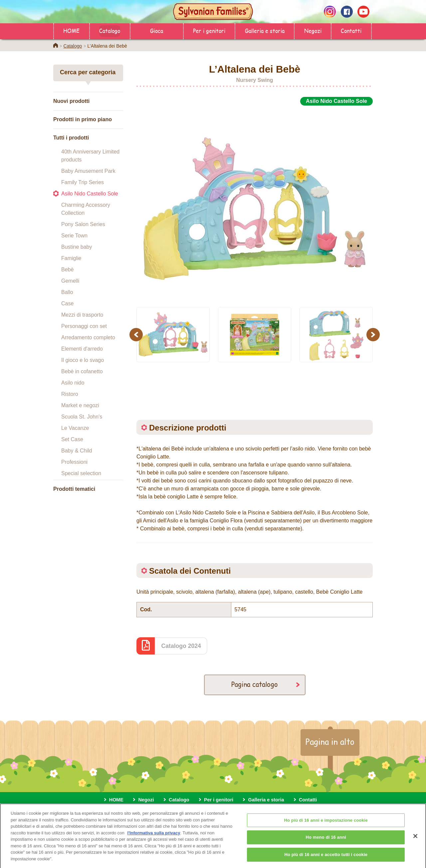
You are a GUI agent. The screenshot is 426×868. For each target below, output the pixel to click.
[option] (255, 203)
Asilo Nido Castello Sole (90, 194)
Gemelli (70, 281)
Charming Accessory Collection (86, 209)
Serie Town (74, 236)
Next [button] (374, 334)
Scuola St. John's (82, 417)
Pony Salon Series (83, 224)
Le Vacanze (75, 428)
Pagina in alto (330, 741)
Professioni (74, 462)
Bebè (67, 270)
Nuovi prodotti (71, 101)
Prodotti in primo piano (83, 119)
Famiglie (71, 258)
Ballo (67, 292)
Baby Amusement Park (88, 171)
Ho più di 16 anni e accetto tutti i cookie (326, 860)
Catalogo (110, 30)
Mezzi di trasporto (82, 315)
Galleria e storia (265, 30)
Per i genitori (209, 30)
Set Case (72, 439)
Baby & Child (77, 451)
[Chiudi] (415, 841)
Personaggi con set (84, 326)
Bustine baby (77, 247)
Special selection (81, 473)
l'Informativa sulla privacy (154, 838)
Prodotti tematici (74, 489)
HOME (71, 30)
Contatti (351, 30)
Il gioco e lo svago (83, 360)
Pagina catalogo (255, 684)
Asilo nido (73, 383)
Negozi (313, 30)
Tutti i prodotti (71, 138)
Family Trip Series (83, 182)
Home (56, 45)
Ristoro (70, 394)
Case (67, 303)
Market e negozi (80, 405)
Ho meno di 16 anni (326, 843)
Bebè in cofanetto (82, 371)
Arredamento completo (88, 337)
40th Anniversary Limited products (90, 156)
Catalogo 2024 (181, 646)
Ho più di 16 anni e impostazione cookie (326, 826)
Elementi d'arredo (82, 349)
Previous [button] (137, 334)
